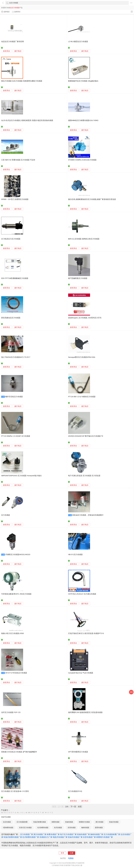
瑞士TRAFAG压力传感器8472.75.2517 (16, 357)
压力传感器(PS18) (75, 791)
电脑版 (71, 858)
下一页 (73, 807)
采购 (131, 692)
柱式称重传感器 (43, 828)
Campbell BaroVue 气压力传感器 (81, 673)
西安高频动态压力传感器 (11, 318)
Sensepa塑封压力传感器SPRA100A (82, 357)
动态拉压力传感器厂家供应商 (13, 42)
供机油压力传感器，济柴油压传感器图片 (88, 515)
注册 (72, 853)
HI (18, 813)
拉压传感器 (7, 822)
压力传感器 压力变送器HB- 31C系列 (15, 791)
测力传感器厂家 (40, 834)
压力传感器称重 (22, 822)
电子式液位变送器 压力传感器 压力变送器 (84, 476)
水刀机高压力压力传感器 (11, 239)
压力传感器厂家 (27, 834)
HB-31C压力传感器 (75, 555)
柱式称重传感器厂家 (31, 837)
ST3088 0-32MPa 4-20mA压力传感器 (82, 160)
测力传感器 (99, 822)
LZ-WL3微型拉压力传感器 (78, 42)
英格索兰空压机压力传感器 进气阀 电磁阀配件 (19, 752)
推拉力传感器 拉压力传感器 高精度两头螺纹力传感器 (22, 81)
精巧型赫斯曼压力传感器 (78, 278)
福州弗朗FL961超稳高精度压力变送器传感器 (85, 712)
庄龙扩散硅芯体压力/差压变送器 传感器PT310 (86, 633)
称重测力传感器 (84, 822)
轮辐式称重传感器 (40, 822)
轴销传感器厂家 (97, 834)
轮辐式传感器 (114, 822)
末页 (80, 807)
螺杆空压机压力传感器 (14, 397)
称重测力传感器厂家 (105, 837)
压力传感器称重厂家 (112, 834)
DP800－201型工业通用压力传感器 (15, 199)
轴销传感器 (85, 828)
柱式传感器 (58, 828)
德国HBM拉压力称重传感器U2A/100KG (83, 120)
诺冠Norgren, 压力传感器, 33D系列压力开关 (85, 318)
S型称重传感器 (8, 828)
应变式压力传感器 (25, 828)
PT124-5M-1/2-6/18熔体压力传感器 (82, 397)
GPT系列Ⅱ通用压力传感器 (78, 752)
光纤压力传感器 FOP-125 (11, 712)
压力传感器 (6, 515)
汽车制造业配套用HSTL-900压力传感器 (16, 594)
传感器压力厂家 (46, 837)
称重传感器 (56, 822)
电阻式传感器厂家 (60, 837)
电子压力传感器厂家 (68, 834)
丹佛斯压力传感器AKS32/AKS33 (18, 555)
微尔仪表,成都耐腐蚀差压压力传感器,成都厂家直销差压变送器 (92, 199)
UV (43, 813)
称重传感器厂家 (53, 834)
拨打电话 (18, 51)
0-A (2, 813)
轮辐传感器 (69, 822)
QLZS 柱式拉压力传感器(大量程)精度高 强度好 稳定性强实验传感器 (27, 120)
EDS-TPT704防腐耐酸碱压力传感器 (15, 278)
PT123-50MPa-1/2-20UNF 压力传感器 (16, 436)
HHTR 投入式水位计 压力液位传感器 (82, 594)
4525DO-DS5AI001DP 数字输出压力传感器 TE (86, 436)
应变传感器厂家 (89, 837)
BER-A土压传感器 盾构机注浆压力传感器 (84, 239)
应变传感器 (72, 828)
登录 (62, 853)
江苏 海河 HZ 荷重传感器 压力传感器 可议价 (18, 160)
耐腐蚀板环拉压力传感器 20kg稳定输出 (83, 81)
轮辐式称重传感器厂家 (13, 837)
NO (29, 813)
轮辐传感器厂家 (83, 834)
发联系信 (6, 51)
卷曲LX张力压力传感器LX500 (12, 633)
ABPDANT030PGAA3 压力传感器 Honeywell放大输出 (21, 476)
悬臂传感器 (99, 828)
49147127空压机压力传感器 (16, 673)
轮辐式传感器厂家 (75, 837)
